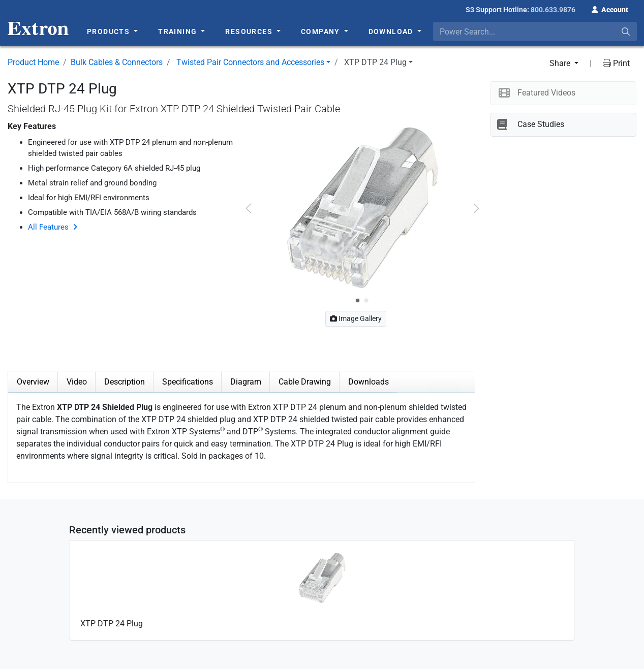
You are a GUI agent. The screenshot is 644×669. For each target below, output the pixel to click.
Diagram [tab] (246, 382)
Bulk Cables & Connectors (117, 62)
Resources (250, 31)
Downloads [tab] (369, 382)
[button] (610, 9)
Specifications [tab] (188, 382)
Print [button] (616, 63)
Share (561, 63)
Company (321, 31)
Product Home (33, 62)
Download (392, 31)
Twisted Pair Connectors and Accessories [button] (250, 62)
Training (179, 31)
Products (110, 31)
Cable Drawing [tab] (305, 382)
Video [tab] (77, 382)
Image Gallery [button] (356, 318)
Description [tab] (125, 382)
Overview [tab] (33, 382)
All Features (48, 227)
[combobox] (535, 31)
